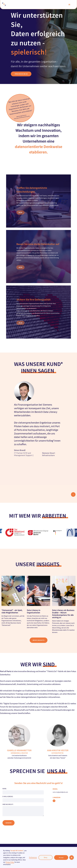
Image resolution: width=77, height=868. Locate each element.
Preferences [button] (33, 857)
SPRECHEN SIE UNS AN (21, 74)
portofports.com (63, 792)
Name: (5, 789)
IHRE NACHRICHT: (8, 804)
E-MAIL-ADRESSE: (8, 797)
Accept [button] (61, 857)
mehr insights (39, 640)
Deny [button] (46, 857)
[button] (69, 5)
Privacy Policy (10, 862)
